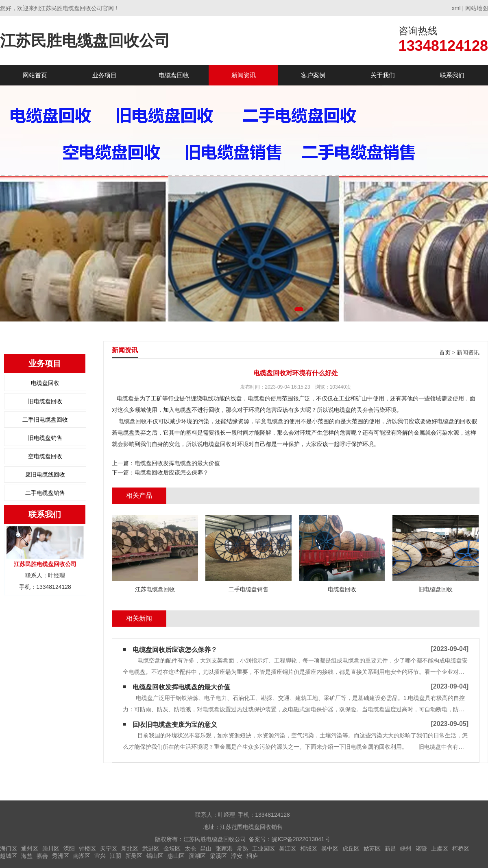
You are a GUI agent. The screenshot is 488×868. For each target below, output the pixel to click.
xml (456, 8)
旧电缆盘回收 (45, 401)
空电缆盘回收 (45, 456)
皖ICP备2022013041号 (301, 839)
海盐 (27, 856)
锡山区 (155, 856)
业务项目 (105, 75)
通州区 (30, 848)
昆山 (206, 848)
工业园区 (264, 848)
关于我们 (383, 75)
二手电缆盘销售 (45, 493)
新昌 (390, 848)
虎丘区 (351, 848)
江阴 (115, 856)
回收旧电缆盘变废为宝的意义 (175, 725)
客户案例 (313, 75)
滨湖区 (197, 856)
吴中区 (330, 848)
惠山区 (176, 856)
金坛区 (172, 848)
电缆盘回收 (174, 75)
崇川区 (51, 848)
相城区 (309, 848)
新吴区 (134, 856)
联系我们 (452, 75)
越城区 (9, 856)
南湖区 (82, 856)
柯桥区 (461, 848)
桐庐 (252, 856)
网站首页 (35, 75)
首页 (445, 353)
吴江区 (288, 848)
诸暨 (421, 848)
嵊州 (406, 848)
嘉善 (42, 856)
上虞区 (440, 848)
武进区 (151, 848)
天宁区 (109, 848)
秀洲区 (61, 856)
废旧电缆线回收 (45, 474)
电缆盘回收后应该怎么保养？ (172, 472)
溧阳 (69, 848)
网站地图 (477, 8)
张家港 (224, 848)
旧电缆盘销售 (45, 438)
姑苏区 (372, 848)
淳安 (237, 856)
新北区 (130, 848)
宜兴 (100, 856)
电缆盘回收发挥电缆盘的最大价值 (177, 463)
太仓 (190, 848)
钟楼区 (87, 848)
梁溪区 (218, 856)
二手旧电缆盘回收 (45, 420)
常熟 (242, 848)
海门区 (9, 848)
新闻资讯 (244, 75)
